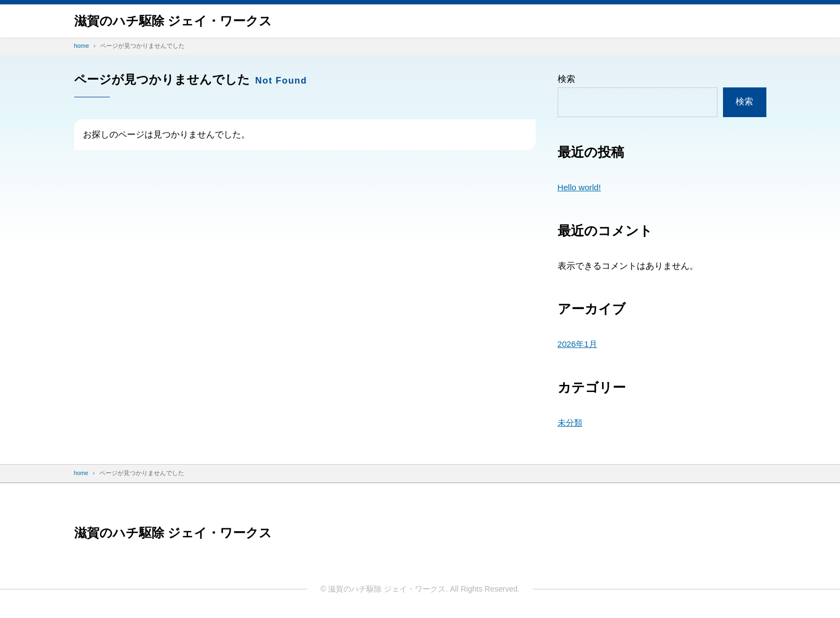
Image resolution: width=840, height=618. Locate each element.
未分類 (571, 423)
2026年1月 (579, 344)
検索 (566, 79)
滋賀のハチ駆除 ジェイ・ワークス (177, 21)
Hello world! (581, 187)
